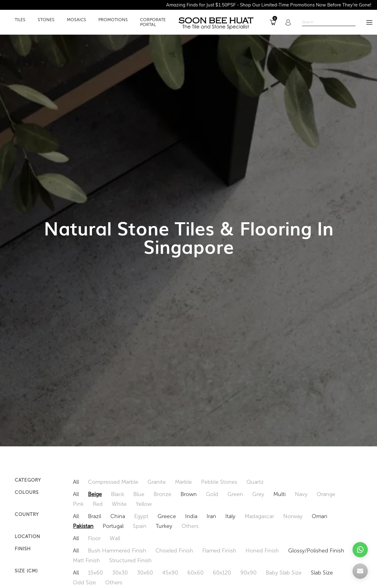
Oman (320, 516)
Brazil (95, 516)
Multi (280, 494)
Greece (167, 516)
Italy (230, 516)
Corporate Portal (153, 22)
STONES (46, 20)
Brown (189, 494)
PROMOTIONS (113, 20)
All (76, 482)
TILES (20, 20)
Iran (211, 516)
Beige (95, 494)
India (191, 516)
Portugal (113, 526)
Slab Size (322, 573)
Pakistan (83, 526)
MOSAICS (76, 20)
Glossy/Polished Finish (316, 551)
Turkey (164, 526)
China (118, 516)
